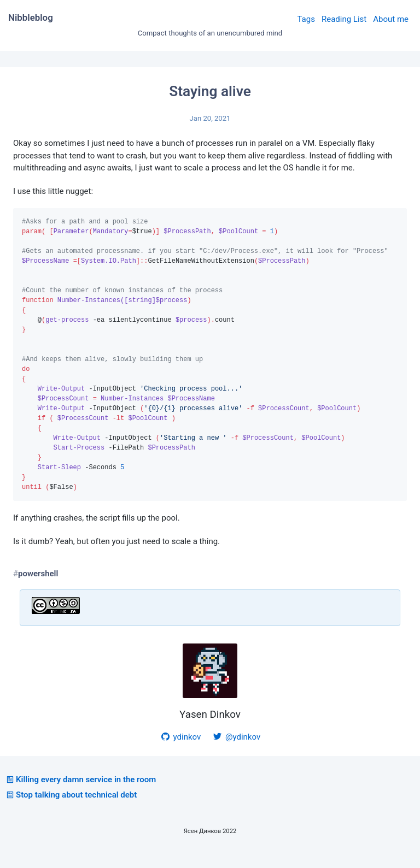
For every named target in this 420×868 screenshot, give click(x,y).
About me (391, 19)
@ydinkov (236, 752)
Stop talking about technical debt (71, 810)
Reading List (344, 19)
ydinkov (180, 752)
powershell (38, 589)
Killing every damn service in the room (80, 795)
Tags (306, 19)
